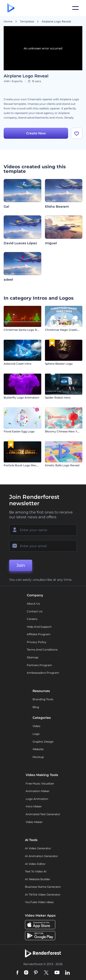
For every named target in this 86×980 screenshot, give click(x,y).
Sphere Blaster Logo (59, 364)
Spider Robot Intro (58, 398)
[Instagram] (26, 973)
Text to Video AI (36, 871)
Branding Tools (43, 699)
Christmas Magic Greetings (64, 330)
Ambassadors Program (43, 673)
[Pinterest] (36, 973)
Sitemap (33, 657)
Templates (27, 22)
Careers (32, 619)
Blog (36, 707)
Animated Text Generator (43, 814)
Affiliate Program (39, 634)
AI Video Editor (35, 864)
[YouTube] (57, 973)
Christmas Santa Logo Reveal (24, 330)
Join (21, 565)
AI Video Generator (38, 848)
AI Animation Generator (42, 856)
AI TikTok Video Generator (43, 894)
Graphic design (43, 742)
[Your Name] (43, 530)
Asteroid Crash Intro (18, 364)
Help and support (39, 627)
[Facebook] (18, 973)
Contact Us (35, 611)
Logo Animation (37, 799)
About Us (33, 604)
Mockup (38, 757)
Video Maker (34, 822)
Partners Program (39, 665)
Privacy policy (37, 642)
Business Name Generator (43, 887)
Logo (36, 734)
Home (8, 22)
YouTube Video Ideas (39, 902)
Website (38, 749)
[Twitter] (46, 973)
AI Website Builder (38, 879)
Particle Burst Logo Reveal (22, 465)
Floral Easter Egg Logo (19, 431)
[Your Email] (43, 546)
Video (36, 726)
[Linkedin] (67, 973)
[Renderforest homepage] (11, 8)
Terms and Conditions (42, 650)
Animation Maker (38, 791)
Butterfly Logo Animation (21, 398)
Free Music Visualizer (40, 783)
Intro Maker (34, 806)
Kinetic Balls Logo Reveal (62, 465)
